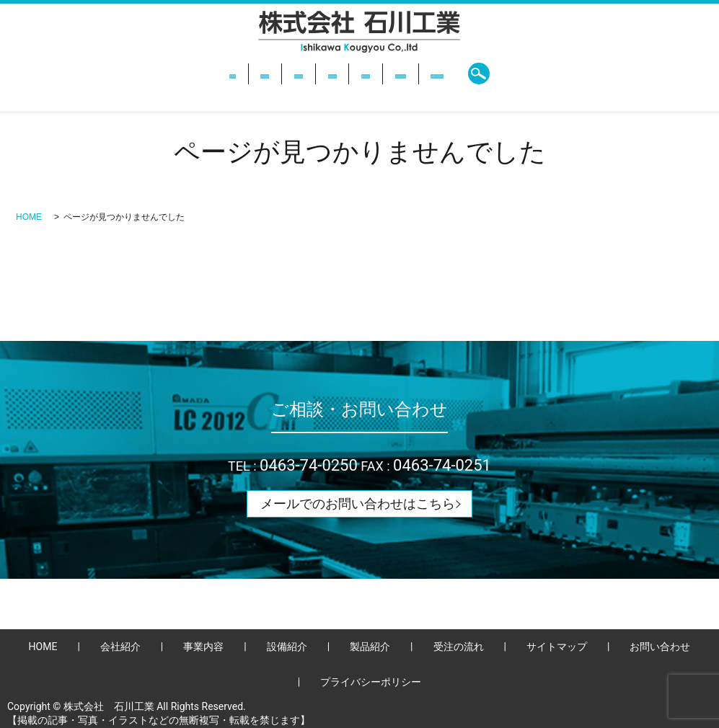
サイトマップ (557, 647)
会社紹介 (185, 74)
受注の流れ (451, 74)
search (597, 74)
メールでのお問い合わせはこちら (358, 503)
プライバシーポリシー (371, 682)
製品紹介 (381, 74)
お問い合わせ (531, 74)
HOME (125, 74)
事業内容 (250, 74)
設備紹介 (316, 74)
